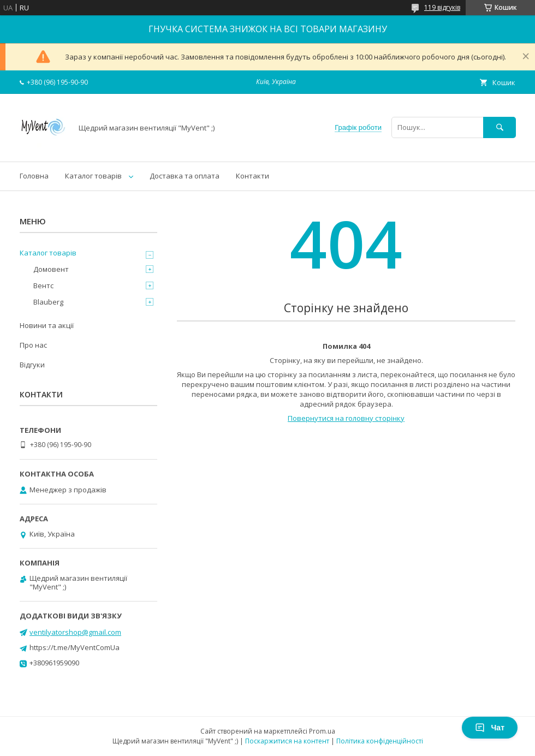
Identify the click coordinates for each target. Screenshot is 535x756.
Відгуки (32, 365)
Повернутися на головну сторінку (346, 418)
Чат (490, 728)
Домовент (51, 269)
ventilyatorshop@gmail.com (75, 632)
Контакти (252, 176)
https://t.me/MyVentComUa (75, 647)
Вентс (43, 285)
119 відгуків (442, 7)
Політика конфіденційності (380, 741)
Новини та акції (47, 325)
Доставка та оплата (185, 176)
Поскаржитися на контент (287, 741)
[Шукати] (500, 127)
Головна (34, 176)
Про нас (33, 345)
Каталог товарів (93, 176)
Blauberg (48, 302)
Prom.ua (322, 731)
